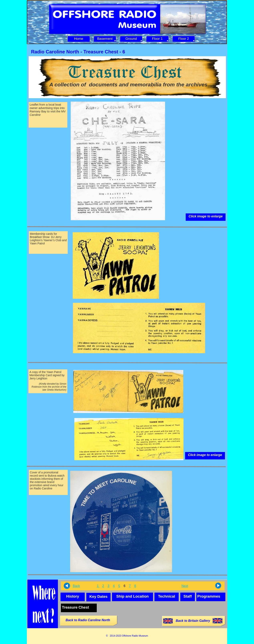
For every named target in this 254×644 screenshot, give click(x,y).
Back (76, 586)
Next (185, 586)
